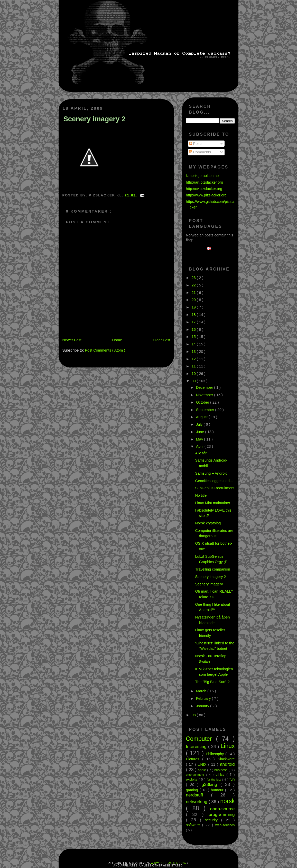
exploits (192, 779)
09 (194, 381)
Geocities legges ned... (214, 481)
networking (197, 802)
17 (194, 322)
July (200, 424)
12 (194, 359)
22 (194, 285)
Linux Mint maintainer (213, 503)
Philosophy (216, 754)
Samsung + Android (211, 473)
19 (194, 307)
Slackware (226, 759)
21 (194, 293)
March (202, 691)
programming (222, 814)
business (221, 770)
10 (194, 374)
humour (218, 790)
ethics (221, 775)
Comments (200, 152)
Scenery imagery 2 (94, 119)
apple (202, 770)
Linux (228, 746)
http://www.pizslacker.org (206, 195)
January (203, 706)
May (200, 439)
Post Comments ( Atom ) (105, 350)
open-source (222, 809)
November (205, 395)
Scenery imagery (209, 584)
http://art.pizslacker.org (204, 182)
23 (194, 278)
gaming (193, 790)
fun (232, 779)
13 (194, 352)
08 (194, 715)
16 (194, 330)
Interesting (197, 746)
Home (117, 340)
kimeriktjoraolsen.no (202, 176)
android (227, 764)
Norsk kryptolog (208, 523)
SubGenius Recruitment (215, 488)
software (194, 825)
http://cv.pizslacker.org (204, 189)
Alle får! (201, 453)
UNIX (203, 764)
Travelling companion (212, 569)
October (203, 402)
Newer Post (72, 340)
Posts (196, 144)
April (200, 446)
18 (194, 315)
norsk (227, 801)
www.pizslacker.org (168, 863)
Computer (201, 739)
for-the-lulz (214, 780)
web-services (225, 825)
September (206, 410)
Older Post (162, 340)
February (204, 699)
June (201, 432)
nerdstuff (198, 795)
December (205, 387)
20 (194, 300)
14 (194, 344)
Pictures (194, 759)
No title (201, 495)
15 (194, 337)
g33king (211, 784)
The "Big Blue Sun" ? (212, 682)
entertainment (196, 775)
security (213, 820)
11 (194, 366)
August (202, 417)
